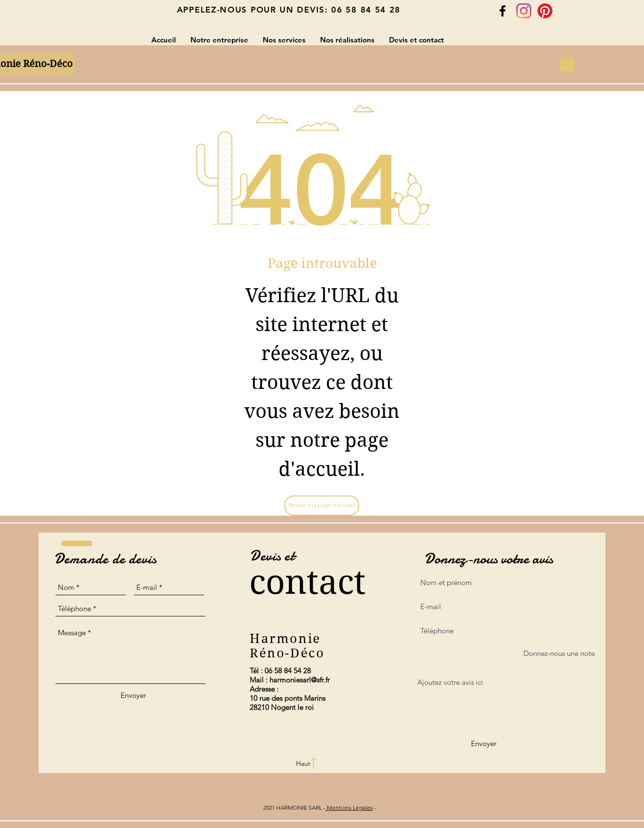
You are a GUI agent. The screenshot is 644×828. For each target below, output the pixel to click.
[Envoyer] (133, 695)
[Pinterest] (545, 11)
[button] (567, 61)
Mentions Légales (349, 808)
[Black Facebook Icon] (503, 11)
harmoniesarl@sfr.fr (300, 680)
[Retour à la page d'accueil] (322, 506)
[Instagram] (524, 11)
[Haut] (303, 764)
